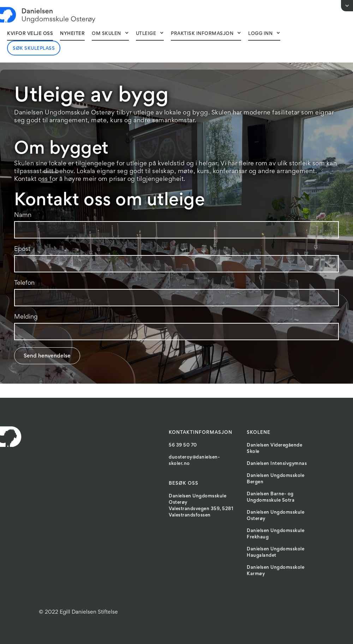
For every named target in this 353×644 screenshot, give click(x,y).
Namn (23, 215)
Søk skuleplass (34, 49)
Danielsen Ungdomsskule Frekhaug (276, 534)
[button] (110, 34)
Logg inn (260, 34)
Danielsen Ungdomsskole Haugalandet (276, 553)
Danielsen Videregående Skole (274, 449)
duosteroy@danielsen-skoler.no (194, 461)
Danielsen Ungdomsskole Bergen (276, 479)
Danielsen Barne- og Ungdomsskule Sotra (271, 497)
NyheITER (72, 34)
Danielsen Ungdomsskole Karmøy (276, 571)
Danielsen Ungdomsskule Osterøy (276, 516)
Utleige (146, 34)
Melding (26, 317)
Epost (22, 249)
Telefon (24, 283)
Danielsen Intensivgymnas (277, 464)
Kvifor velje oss (30, 34)
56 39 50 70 (183, 445)
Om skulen (106, 34)
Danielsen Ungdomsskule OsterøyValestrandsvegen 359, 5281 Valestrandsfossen (201, 506)
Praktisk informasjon (202, 34)
